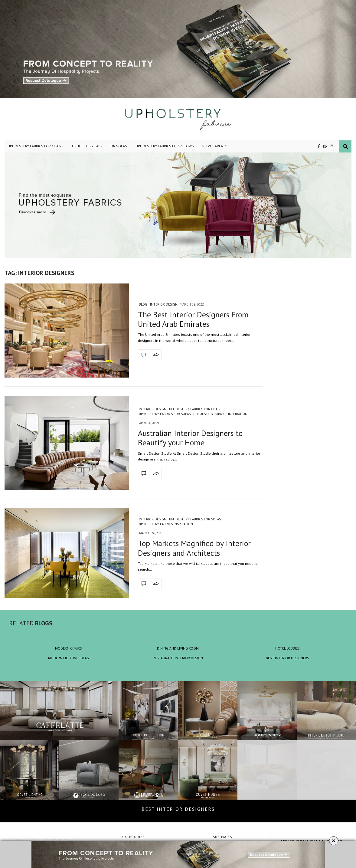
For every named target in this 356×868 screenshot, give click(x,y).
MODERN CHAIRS (69, 648)
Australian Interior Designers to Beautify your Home (190, 438)
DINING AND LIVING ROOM (178, 648)
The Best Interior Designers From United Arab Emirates (193, 319)
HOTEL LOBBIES (287, 648)
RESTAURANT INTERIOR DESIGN (178, 658)
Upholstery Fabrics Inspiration (220, 414)
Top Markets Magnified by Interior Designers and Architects (194, 548)
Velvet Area (213, 146)
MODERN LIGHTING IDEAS (69, 658)
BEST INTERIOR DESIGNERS (287, 658)
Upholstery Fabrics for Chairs (36, 146)
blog (143, 304)
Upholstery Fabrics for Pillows (165, 146)
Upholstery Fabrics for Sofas (100, 146)
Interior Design (164, 304)
